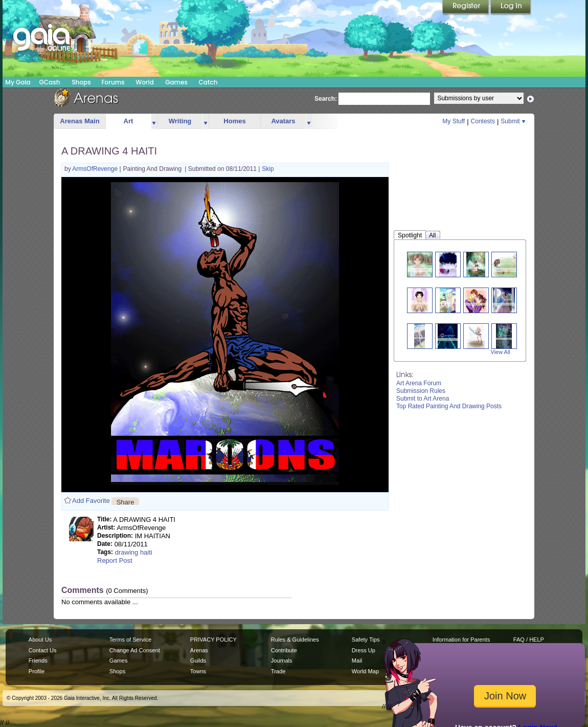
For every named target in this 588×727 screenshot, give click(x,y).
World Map (365, 671)
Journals (282, 660)
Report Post (115, 560)
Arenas (199, 650)
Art (129, 121)
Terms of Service (130, 640)
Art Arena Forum (419, 383)
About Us (40, 640)
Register (466, 8)
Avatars (283, 121)
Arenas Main (80, 121)
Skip (268, 169)
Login (511, 8)
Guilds (198, 660)
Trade (278, 671)
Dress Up (364, 650)
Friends (38, 660)
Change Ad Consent (135, 650)
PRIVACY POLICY (213, 640)
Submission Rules (421, 391)
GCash (50, 82)
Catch (208, 82)
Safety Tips (366, 640)
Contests (483, 121)
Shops (81, 82)
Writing (180, 121)
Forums (113, 82)
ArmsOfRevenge (96, 169)
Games (176, 82)
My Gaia (18, 82)
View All (501, 352)
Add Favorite (91, 501)
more (154, 122)
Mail (357, 660)
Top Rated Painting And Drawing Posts (449, 406)
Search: (326, 99)
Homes (234, 121)
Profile (37, 671)
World (145, 82)
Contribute (284, 650)
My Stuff (454, 121)
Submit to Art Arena (423, 399)
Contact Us (43, 650)
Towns (198, 671)
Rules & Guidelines (295, 640)
